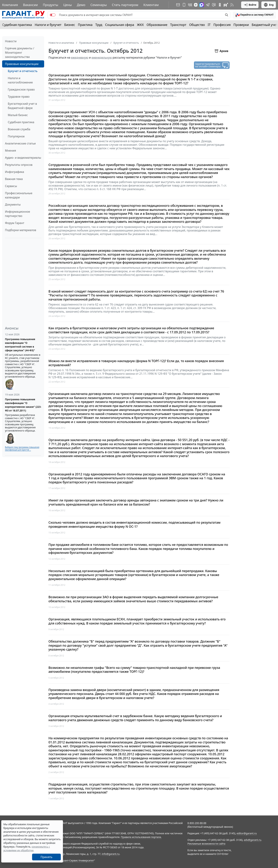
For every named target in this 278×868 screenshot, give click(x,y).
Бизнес (70, 25)
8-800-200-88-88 (197, 823)
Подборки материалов (21, 230)
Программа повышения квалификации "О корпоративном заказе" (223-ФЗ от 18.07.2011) (23, 405)
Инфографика (15, 172)
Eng (269, 5)
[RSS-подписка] (232, 5)
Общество (197, 25)
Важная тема (14, 179)
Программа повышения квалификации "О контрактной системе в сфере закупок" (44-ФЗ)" (20, 345)
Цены (68, 5)
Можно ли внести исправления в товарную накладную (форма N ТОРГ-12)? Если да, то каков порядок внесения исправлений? (136, 363)
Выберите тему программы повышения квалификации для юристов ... (22, 448)
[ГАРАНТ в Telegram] (208, 5)
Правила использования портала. (141, 837)
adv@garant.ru (252, 840)
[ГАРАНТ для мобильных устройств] (184, 5)
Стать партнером (125, 5)
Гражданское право (21, 89)
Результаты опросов (19, 165)
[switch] (53, 15)
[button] (254, 15)
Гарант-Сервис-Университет (77, 860)
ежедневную (80, 58)
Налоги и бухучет (48, 25)
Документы (13, 204)
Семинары (99, 5)
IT (209, 25)
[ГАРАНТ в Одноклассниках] (220, 5)
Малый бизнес (18, 115)
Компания (10, 5)
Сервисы (11, 186)
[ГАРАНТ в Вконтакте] (190, 5)
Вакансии (30, 5)
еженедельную (102, 58)
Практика (85, 25)
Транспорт (178, 25)
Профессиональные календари (19, 195)
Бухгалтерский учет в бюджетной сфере (22, 106)
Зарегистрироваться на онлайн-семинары (208, 65)
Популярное (16, 136)
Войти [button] (250, 5)
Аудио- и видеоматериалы (23, 158)
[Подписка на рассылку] (178, 5)
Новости (11, 41)
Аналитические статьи (20, 143)
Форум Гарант (15, 223)
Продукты (51, 5)
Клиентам (151, 5)
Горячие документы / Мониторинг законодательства (20, 53)
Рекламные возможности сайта (206, 844)
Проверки (241, 25)
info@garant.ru (111, 854)
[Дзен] (196, 5)
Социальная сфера (120, 25)
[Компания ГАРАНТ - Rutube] (226, 5)
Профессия (222, 25)
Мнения (10, 151)
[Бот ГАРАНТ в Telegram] (214, 5)
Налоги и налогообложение (20, 80)
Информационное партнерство (17, 214)
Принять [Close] (47, 857)
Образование (157, 25)
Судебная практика (17, 25)
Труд (99, 25)
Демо (81, 5)
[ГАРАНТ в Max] (202, 5)
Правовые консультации (22, 64)
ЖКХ (140, 25)
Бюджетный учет (265, 25)
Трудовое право (19, 97)
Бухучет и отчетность (23, 71)
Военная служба (19, 129)
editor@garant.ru (247, 833)
